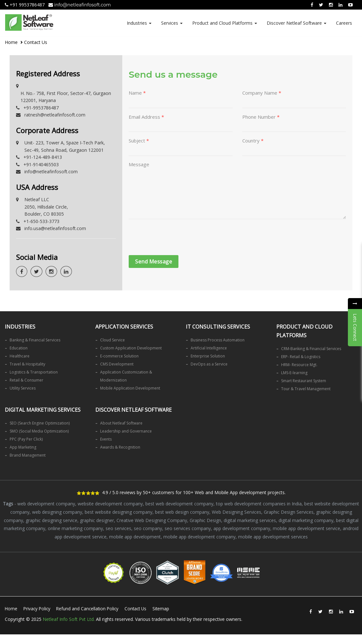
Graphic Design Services (289, 512)
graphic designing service (52, 520)
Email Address (146, 117)
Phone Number (261, 117)
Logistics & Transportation (34, 372)
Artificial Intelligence (209, 348)
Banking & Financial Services (35, 340)
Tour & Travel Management (306, 389)
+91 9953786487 (25, 5)
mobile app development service (306, 528)
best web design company (182, 512)
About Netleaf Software (121, 423)
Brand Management (28, 455)
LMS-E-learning (294, 373)
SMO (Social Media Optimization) (39, 431)
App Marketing (23, 447)
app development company (242, 528)
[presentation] (177, 241)
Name (137, 93)
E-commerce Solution (119, 356)
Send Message (154, 265)
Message (139, 165)
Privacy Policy (38, 608)
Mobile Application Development (130, 388)
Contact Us (141, 608)
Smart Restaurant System (304, 381)
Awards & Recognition (120, 447)
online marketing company (75, 528)
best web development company (179, 504)
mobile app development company (199, 536)
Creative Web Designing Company (152, 520)
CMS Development (117, 364)
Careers (344, 23)
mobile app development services (273, 536)
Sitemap (16, 620)
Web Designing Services (237, 512)
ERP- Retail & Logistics (301, 357)
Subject (139, 141)
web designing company (57, 512)
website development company (110, 504)
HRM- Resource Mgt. (299, 365)
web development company (46, 504)
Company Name (262, 93)
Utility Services (23, 388)
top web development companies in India (259, 504)
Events (106, 439)
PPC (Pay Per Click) (26, 439)
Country (253, 141)
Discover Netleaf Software (297, 23)
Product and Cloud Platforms (225, 23)
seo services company (188, 528)
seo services (118, 528)
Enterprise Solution (208, 356)
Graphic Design (205, 520)
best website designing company (119, 512)
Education (19, 348)
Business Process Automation (218, 340)
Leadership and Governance (126, 431)
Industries (139, 23)
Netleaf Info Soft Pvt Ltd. (69, 628)
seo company (148, 528)
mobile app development (135, 536)
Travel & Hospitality (27, 364)
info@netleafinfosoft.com (80, 5)
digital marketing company (306, 520)
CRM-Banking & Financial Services (311, 349)
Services (172, 23)
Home (11, 42)
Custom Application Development (131, 348)
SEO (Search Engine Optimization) (40, 423)
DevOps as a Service (209, 364)
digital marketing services (250, 520)
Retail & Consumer (26, 380)
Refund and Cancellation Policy (91, 608)
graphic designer (97, 520)
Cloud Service (112, 340)
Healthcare (20, 356)
